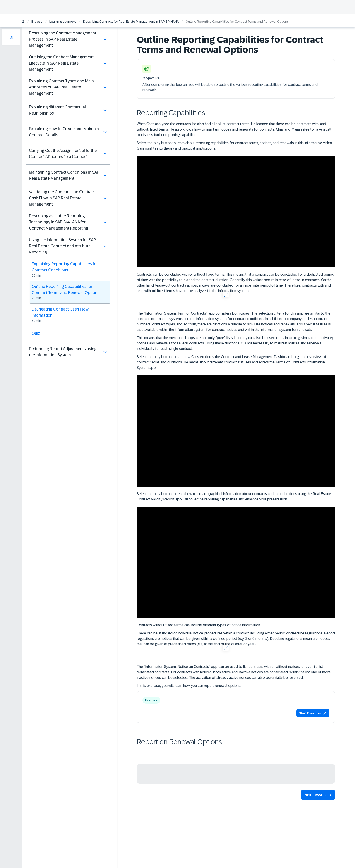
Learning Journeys (63, 22)
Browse (37, 22)
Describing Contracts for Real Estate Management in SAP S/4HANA (131, 22)
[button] (313, 713)
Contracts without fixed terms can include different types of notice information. (199, 625)
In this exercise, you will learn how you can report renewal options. (189, 686)
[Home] (23, 22)
